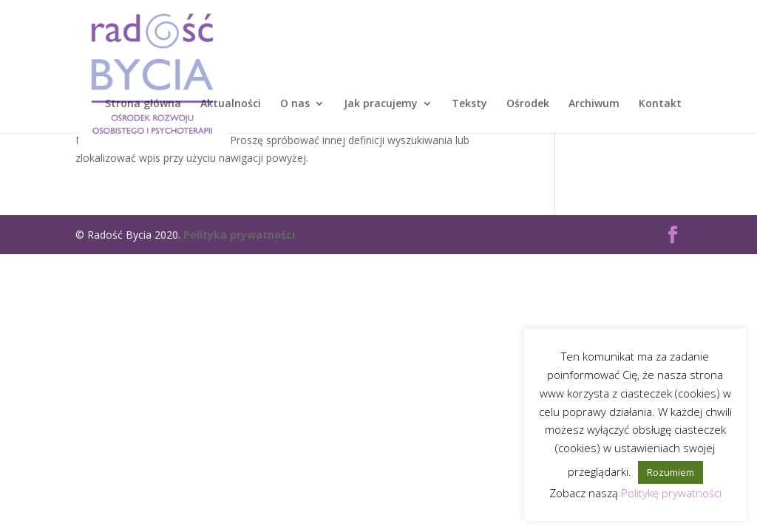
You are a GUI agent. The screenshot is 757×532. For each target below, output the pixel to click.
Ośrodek (528, 104)
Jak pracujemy (381, 104)
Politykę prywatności (671, 493)
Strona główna (143, 104)
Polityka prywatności (239, 235)
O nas (295, 104)
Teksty (469, 104)
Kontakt (660, 104)
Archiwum (594, 104)
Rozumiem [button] (671, 472)
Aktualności (231, 104)
